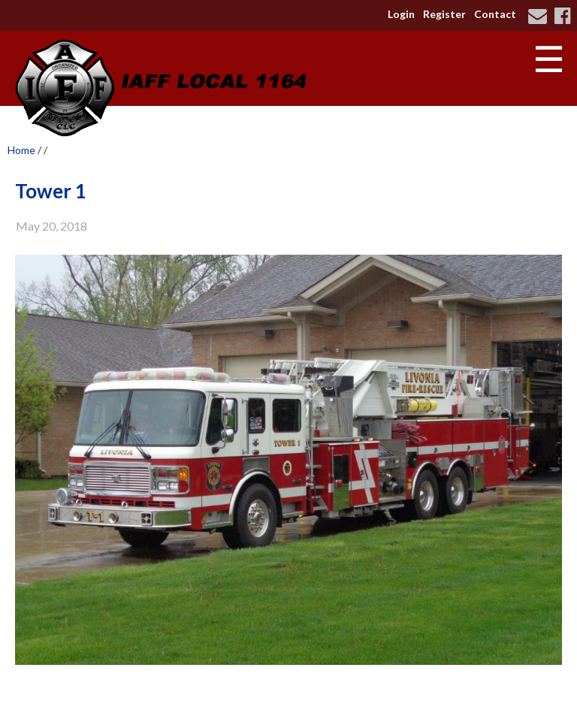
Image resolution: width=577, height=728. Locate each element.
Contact (495, 14)
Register (444, 14)
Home (21, 150)
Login (401, 14)
